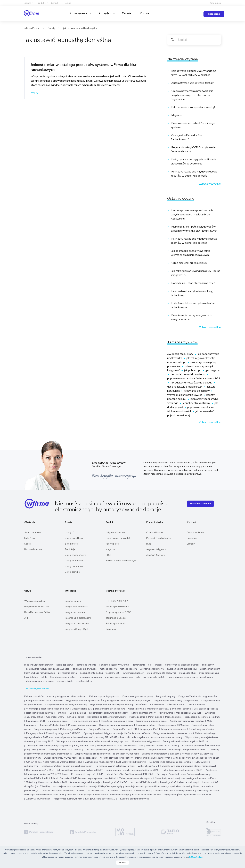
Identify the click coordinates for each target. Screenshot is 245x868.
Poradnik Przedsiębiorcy (159, 538)
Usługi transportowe (75, 555)
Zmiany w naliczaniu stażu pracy (136, 778)
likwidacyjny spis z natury (63, 677)
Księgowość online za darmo (72, 697)
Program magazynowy (45, 729)
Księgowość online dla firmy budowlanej (66, 705)
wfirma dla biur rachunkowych (185, 395)
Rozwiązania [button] (79, 13)
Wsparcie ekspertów (35, 601)
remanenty (208, 665)
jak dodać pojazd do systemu (189, 374)
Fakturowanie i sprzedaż (118, 538)
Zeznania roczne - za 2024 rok (161, 746)
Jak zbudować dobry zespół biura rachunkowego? (67, 766)
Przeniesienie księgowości (146, 742)
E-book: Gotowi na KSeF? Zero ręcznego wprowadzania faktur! (84, 778)
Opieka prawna (136, 709)
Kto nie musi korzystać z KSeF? (87, 774)
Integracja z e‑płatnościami (78, 618)
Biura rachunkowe (33, 549)
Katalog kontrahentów (144, 713)
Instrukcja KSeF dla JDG (115, 782)
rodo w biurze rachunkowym (39, 665)
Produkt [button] (41, 3)
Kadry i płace (112, 544)
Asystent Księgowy (156, 549)
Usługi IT (70, 533)
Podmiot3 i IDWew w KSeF (136, 791)
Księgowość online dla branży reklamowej (111, 705)
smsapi (158, 665)
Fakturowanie (166, 713)
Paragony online (35, 733)
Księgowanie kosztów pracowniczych (173, 733)
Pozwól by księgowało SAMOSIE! (63, 733)
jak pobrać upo (193, 370)
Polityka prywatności (116, 624)
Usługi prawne (72, 572)
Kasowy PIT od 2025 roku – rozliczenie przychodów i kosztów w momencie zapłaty (139, 737)
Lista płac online (76, 717)
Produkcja (70, 549)
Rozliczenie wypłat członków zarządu (115, 766)
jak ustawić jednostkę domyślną (80, 28)
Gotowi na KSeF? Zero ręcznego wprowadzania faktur (54, 762)
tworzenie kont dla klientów (182, 669)
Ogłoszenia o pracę (58, 721)
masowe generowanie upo (119, 677)
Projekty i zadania (181, 709)
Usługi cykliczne (78, 713)
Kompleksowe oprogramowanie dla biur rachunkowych (188, 766)
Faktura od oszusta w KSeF (146, 795)
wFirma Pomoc (32, 28)
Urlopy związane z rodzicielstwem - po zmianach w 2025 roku (107, 754)
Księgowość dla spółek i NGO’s (101, 799)
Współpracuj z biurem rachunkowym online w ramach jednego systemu (93, 742)
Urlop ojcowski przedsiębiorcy (189, 263)
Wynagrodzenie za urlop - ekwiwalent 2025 (120, 746)
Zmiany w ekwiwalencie (38, 799)
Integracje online (73, 601)
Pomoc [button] (67, 3)
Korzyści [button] (105, 13)
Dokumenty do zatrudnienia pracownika (170, 762)
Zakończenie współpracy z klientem (160, 754)
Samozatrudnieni (33, 533)
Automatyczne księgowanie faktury (192, 83)
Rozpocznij (214, 14)
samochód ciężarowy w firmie (114, 665)
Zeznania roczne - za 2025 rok (103, 791)
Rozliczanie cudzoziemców (55, 709)
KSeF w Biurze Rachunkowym (131, 762)
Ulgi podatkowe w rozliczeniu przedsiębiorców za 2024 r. (178, 750)
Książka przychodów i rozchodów (187, 721)
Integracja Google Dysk (77, 629)
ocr (150, 665)
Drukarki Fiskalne (197, 705)
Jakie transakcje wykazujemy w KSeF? (183, 770)
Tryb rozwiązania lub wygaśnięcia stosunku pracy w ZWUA (114, 750)
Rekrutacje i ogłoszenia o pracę (117, 721)
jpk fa (44, 677)
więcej (34, 92)
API (26, 618)
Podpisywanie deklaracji (36, 607)
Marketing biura (173, 717)
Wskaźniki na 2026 (147, 766)
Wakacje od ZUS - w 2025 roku (65, 750)
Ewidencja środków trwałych (39, 697)
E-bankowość (157, 705)
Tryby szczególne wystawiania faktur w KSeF (187, 795)
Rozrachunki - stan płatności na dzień (193, 283)
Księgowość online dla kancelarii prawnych (129, 701)
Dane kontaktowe (196, 533)
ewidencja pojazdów (133, 673)
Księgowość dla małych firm (68, 799)
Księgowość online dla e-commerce (44, 701)
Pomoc (145, 13)
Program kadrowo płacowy (82, 725)
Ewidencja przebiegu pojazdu (104, 697)
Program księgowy (166, 697)
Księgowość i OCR (36, 721)
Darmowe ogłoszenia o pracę (138, 697)
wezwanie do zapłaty (197, 391)
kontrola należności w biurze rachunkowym (191, 677)
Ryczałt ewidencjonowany (84, 721)
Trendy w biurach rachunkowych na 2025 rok (186, 742)
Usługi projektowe (74, 538)
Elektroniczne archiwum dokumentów (109, 713)
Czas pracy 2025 (45, 742)
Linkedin (191, 544)
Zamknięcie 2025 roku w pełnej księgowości (49, 746)
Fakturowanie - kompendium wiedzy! (193, 107)
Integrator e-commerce (76, 607)
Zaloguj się (216, 3)
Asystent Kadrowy (156, 555)
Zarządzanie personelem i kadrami (202, 717)
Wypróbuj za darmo (200, 504)
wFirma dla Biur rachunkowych (121, 561)
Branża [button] (27, 3)
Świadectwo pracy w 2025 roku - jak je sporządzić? (70, 758)
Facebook (192, 538)
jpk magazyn (213, 370)
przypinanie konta (67, 673)
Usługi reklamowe (74, 566)
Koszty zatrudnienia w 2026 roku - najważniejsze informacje (69, 782)
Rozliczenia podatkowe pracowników (107, 717)
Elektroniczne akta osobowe (110, 709)
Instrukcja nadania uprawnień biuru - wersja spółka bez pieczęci (157, 787)
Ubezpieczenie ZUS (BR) (189, 713)
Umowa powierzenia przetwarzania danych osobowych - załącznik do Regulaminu (192, 95)
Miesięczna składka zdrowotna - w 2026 (64, 791)
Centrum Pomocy (155, 533)
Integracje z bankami (75, 612)
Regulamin (111, 629)
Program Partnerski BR (125, 729)
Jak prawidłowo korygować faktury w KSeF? (80, 770)
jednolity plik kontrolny (197, 403)
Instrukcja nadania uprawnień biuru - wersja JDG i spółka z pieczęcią (87, 787)
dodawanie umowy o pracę (40, 681)
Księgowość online (115, 533)
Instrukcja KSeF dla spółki (144, 782)
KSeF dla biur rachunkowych (134, 799)
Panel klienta (155, 717)
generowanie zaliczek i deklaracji (182, 665)
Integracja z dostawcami (77, 624)
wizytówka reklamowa (152, 669)
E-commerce (71, 544)
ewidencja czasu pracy (181, 354)
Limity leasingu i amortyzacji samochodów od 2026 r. (133, 770)
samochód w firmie (86, 665)
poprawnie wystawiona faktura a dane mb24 (194, 379)
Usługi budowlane (74, 561)
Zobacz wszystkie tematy (36, 689)
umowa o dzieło (65, 681)
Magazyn (176, 115)
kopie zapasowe (65, 665)
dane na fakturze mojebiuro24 (185, 387)
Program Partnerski (99, 729)
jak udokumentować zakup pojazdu (192, 383)
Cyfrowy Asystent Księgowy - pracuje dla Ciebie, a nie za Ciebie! (117, 733)
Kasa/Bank (141, 705)
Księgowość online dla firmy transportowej (176, 701)
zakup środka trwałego (85, 669)
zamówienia (139, 665)
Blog (149, 544)
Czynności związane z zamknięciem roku (173, 791)
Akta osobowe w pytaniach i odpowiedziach (196, 758)
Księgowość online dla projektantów (85, 701)
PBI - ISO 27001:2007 (117, 601)
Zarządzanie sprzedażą (206, 709)
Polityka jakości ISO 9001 (118, 607)
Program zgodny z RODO (119, 612)
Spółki (27, 544)
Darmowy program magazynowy (116, 725)
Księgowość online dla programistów (198, 697)
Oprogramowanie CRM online (174, 725)
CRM (108, 555)
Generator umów (55, 717)
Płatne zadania (137, 717)
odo (138, 677)
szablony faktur (85, 681)
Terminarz (61, 713)
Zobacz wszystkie (210, 184)
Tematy (51, 28)
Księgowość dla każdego (52, 725)
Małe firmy (30, 538)
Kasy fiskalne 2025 (84, 746)
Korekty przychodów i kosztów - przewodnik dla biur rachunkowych (135, 758)
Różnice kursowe (176, 705)
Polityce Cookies (196, 857)
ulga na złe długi (188, 673)
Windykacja (32, 709)
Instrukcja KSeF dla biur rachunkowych (180, 782)
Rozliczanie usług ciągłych (39, 713)
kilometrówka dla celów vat (161, 673)
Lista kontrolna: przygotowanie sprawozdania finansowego (98, 795)
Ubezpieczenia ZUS (82, 709)
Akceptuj (122, 863)
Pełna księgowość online (73, 729)
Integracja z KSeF (149, 729)
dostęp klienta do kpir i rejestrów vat (100, 673)
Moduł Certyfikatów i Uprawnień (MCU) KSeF (130, 774)
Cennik (55, 3)
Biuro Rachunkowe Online (37, 612)
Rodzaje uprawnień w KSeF (40, 770)
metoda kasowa (108, 669)
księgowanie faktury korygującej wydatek (48, 669)
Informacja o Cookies (116, 618)
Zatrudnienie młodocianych (99, 762)
